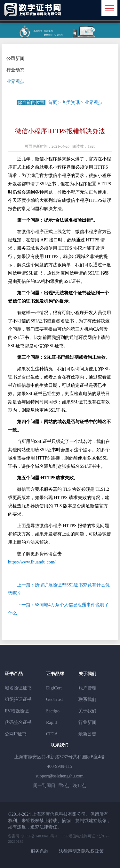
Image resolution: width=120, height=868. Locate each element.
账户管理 (87, 688)
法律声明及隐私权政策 (81, 851)
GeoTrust (54, 699)
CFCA (52, 734)
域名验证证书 (18, 688)
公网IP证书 (16, 734)
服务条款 (40, 851)
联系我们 (87, 699)
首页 (52, 103)
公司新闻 (15, 59)
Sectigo (53, 711)
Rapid (51, 722)
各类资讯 (71, 103)
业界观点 (15, 81)
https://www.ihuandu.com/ (32, 562)
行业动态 (15, 70)
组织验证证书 (18, 699)
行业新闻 (87, 722)
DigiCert (54, 688)
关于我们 (87, 711)
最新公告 (87, 734)
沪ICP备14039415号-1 (39, 836)
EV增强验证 (17, 711)
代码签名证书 (18, 722)
